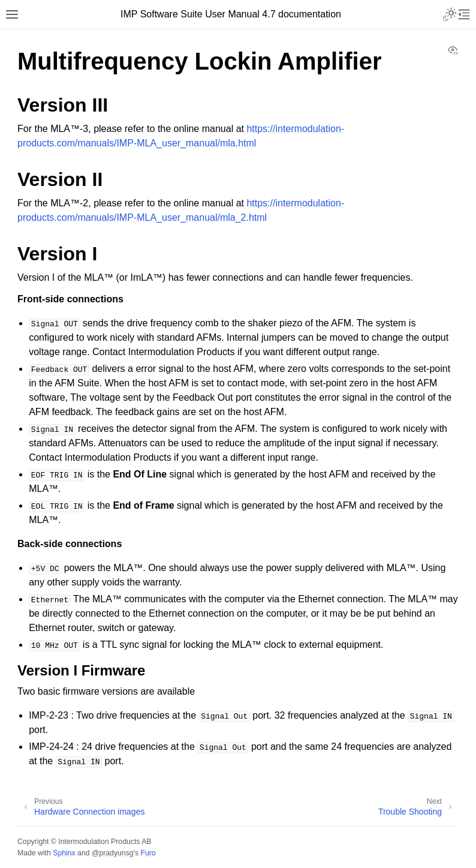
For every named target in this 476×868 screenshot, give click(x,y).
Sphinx (64, 853)
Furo (148, 853)
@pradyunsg (113, 853)
